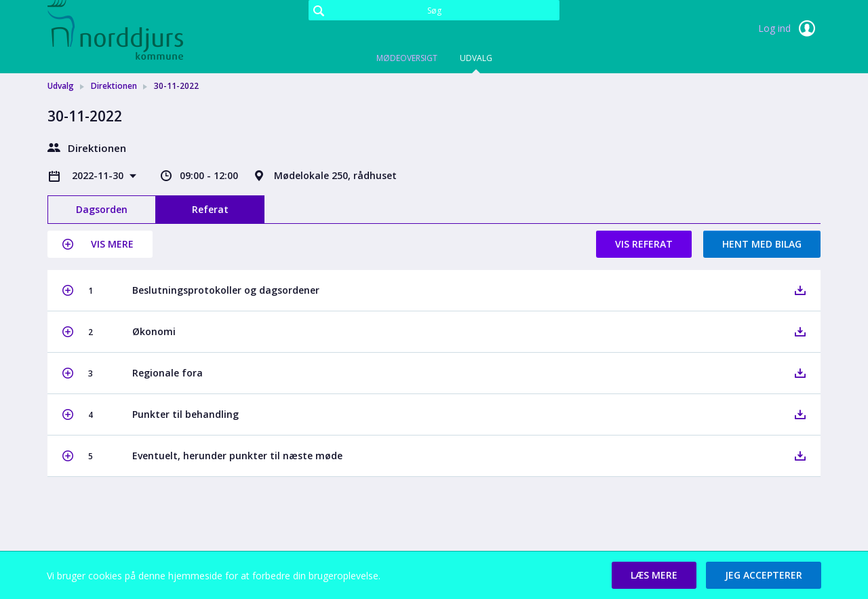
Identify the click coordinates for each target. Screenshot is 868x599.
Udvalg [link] (61, 86)
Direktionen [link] (114, 86)
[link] (115, 30)
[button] (100, 244)
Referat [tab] (210, 209)
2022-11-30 (99, 175)
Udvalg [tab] (476, 58)
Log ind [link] (789, 28)
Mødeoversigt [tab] (407, 58)
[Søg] (434, 10)
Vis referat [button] (644, 244)
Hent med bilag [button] (762, 244)
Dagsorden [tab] (102, 209)
